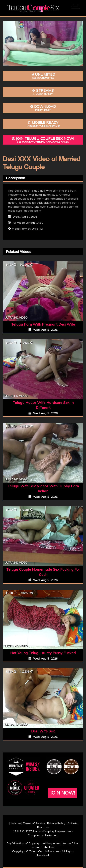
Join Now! (63, 793)
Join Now (15, 823)
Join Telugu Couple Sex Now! (43, 140)
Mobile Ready (43, 124)
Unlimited (43, 76)
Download (43, 108)
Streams (43, 92)
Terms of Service (34, 823)
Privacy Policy (56, 823)
